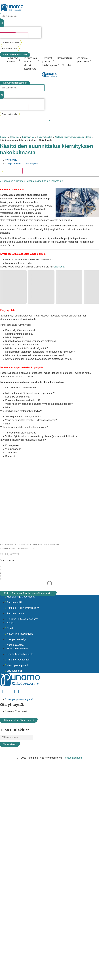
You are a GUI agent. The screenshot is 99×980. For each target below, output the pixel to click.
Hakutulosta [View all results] (8, 30)
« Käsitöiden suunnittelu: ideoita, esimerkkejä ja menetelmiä (32, 181)
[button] (14, 60)
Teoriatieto (15, 137)
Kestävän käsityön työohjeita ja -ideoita (73, 137)
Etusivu (4, 137)
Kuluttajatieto (28, 137)
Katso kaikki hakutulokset (14, 35)
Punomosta (58, 267)
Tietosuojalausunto (72, 758)
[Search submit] (2, 23)
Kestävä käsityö (45, 137)
